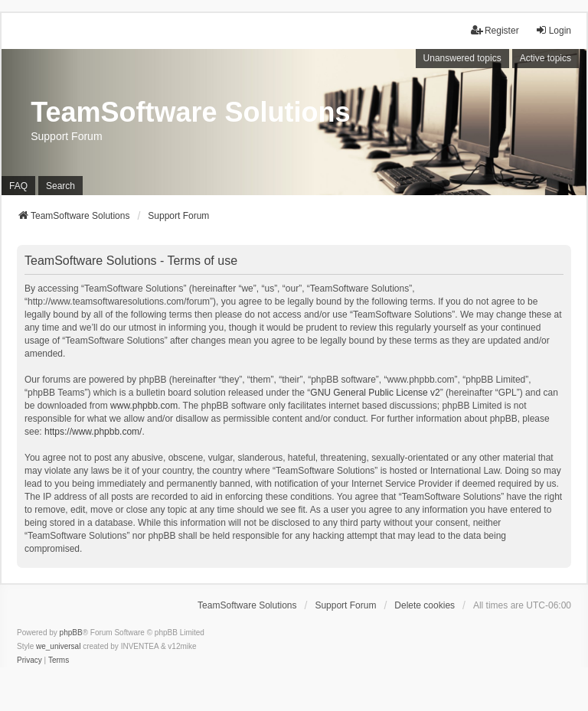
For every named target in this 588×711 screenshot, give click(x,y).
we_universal (58, 646)
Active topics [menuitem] (546, 58)
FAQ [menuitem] (18, 186)
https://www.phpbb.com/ (93, 432)
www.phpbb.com (144, 406)
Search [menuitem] (60, 186)
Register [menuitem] (495, 30)
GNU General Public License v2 (375, 393)
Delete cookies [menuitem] (425, 605)
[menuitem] (29, 660)
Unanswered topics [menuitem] (462, 58)
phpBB (71, 633)
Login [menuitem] (553, 30)
